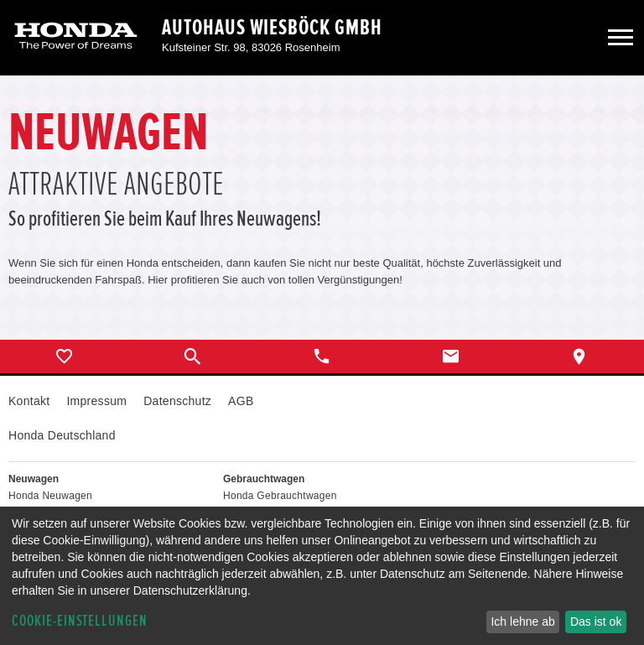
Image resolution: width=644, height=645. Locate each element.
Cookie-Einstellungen (80, 621)
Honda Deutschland (62, 435)
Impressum (96, 401)
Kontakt (29, 401)
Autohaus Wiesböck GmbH (272, 28)
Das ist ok (596, 622)
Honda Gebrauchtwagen (280, 496)
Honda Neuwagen (50, 496)
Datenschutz (177, 401)
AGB (241, 401)
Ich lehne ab (522, 622)
